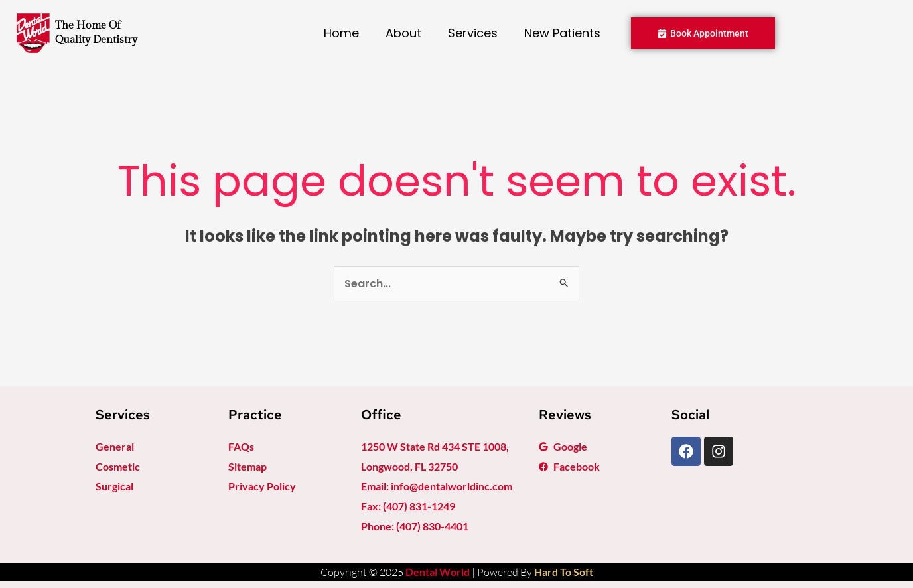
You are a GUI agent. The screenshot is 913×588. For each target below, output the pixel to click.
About (403, 33)
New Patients (562, 33)
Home (341, 33)
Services (473, 33)
